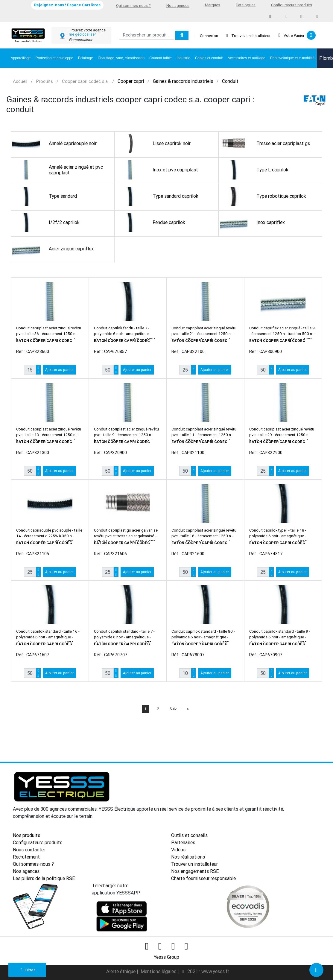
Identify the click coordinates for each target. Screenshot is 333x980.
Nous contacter (29, 850)
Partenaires (183, 842)
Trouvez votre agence (87, 30)
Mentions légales (159, 970)
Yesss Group (166, 956)
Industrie (183, 58)
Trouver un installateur (194, 864)
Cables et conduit (209, 58)
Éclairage (86, 58)
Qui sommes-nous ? (133, 6)
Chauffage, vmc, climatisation (121, 58)
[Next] (188, 709)
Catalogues (246, 5)
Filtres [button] (27, 970)
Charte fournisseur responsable (203, 878)
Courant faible (161, 58)
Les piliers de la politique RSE (44, 878)
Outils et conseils (189, 835)
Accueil (20, 81)
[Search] (147, 35)
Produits (45, 81)
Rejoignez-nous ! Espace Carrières (67, 5)
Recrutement (26, 857)
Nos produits (26, 835)
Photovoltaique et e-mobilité (292, 58)
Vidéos (178, 850)
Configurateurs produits (292, 5)
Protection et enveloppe (54, 58)
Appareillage (21, 58)
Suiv (173, 709)
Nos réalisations (188, 857)
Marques (213, 5)
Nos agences (178, 6)
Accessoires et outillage (247, 58)
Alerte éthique (121, 970)
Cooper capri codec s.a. (85, 81)
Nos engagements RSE (195, 871)
